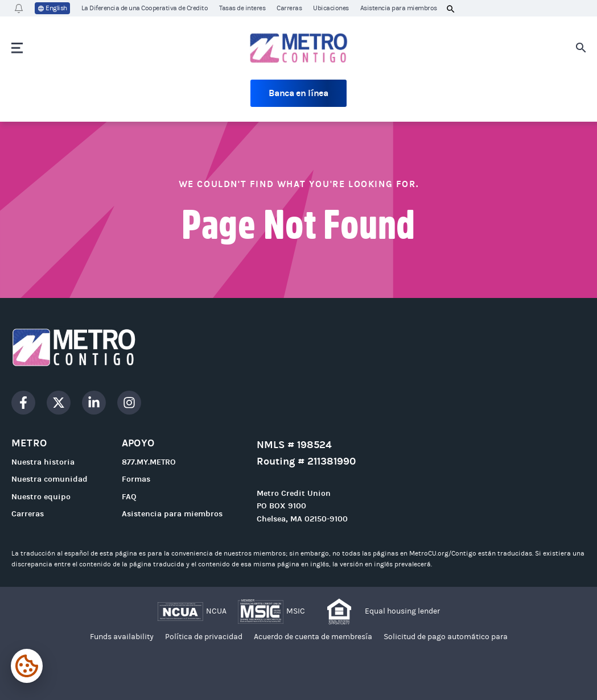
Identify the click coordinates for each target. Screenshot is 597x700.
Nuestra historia (43, 462)
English (52, 9)
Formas (136, 479)
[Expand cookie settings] (27, 666)
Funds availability (122, 637)
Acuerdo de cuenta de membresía (313, 637)
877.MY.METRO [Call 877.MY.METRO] (149, 462)
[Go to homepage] (298, 48)
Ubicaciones (331, 8)
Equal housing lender (402, 611)
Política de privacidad (204, 637)
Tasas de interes (242, 8)
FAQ (129, 497)
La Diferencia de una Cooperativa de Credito (145, 8)
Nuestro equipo (41, 497)
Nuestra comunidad (50, 479)
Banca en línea (298, 93)
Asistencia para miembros (399, 8)
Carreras (289, 8)
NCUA (216, 611)
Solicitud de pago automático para (446, 637)
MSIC (296, 611)
